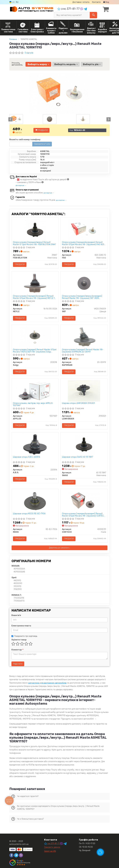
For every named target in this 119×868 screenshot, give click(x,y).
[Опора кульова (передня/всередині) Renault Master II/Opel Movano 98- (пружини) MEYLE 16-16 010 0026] (35, 283)
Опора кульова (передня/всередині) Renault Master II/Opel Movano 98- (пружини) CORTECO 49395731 (84, 515)
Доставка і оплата (81, 2)
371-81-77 (69, 9)
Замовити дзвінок (52, 848)
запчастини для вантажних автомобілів (47, 683)
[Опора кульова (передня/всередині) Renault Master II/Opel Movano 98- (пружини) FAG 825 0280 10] (84, 230)
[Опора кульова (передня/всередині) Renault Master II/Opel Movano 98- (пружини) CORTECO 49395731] (84, 501)
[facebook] (11, 856)
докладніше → (21, 185)
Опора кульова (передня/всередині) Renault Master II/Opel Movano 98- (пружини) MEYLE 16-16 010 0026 (35, 297)
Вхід (106, 2)
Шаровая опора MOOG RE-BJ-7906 (29, 514)
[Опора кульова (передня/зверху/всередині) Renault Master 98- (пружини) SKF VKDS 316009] (84, 283)
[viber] (21, 856)
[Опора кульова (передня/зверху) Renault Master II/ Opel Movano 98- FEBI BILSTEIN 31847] (35, 230)
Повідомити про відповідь (24, 636)
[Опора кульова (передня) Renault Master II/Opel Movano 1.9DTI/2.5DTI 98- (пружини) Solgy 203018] (35, 337)
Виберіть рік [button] (92, 64)
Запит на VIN (50, 851)
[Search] (93, 15)
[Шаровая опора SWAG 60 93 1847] (84, 444)
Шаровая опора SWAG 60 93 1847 (77, 457)
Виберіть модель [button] (66, 64)
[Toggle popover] (100, 852)
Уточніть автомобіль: (17, 64)
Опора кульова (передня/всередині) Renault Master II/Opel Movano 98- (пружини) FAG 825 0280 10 (83, 243)
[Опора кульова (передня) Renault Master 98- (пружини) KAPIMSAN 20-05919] (84, 337)
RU (17, 2)
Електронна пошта (21, 626)
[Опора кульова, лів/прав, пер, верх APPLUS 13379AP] (35, 391)
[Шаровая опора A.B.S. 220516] (35, 444)
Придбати (41, 130)
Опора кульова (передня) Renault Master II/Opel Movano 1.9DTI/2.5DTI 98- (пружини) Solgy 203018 (35, 351)
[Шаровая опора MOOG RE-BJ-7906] (35, 501)
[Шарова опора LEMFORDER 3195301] (84, 391)
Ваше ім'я (16, 615)
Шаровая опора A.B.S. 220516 (27, 457)
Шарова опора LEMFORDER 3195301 (78, 403)
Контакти (96, 2)
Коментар (17, 650)
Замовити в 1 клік (42, 144)
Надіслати (18, 664)
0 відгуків (29, 53)
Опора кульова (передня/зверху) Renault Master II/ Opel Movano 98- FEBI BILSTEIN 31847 (35, 243)
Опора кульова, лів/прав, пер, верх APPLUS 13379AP (33, 405)
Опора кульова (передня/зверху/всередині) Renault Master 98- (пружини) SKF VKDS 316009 (82, 297)
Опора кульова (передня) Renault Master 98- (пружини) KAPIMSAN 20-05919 (83, 351)
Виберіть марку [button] (38, 64)
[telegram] (16, 856)
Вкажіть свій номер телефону (25, 140)
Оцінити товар (19, 640)
